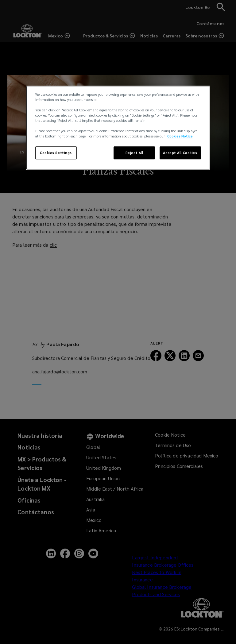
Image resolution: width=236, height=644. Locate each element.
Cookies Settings (56, 153)
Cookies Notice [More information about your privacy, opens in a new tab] (180, 136)
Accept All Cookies (180, 153)
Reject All (134, 153)
